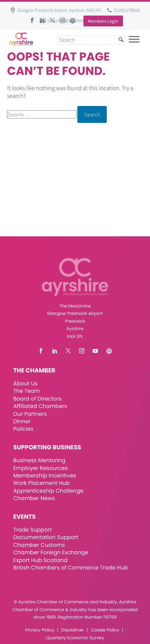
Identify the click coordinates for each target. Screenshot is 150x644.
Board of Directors (37, 399)
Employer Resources (40, 468)
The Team (27, 391)
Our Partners (30, 414)
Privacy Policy (40, 630)
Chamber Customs (39, 545)
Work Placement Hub (41, 483)
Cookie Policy (105, 630)
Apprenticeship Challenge (48, 491)
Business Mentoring (39, 460)
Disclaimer (72, 630)
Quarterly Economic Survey (75, 638)
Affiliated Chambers (40, 406)
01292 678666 (127, 10)
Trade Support (32, 530)
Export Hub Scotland (40, 560)
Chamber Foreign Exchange (51, 552)
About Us (25, 383)
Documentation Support (46, 537)
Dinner (22, 421)
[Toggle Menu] (134, 39)
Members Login (103, 21)
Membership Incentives (45, 476)
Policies (23, 429)
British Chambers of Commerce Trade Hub (70, 568)
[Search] (91, 40)
